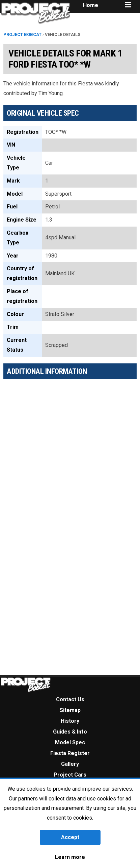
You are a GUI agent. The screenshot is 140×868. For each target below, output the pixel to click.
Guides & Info (70, 732)
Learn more (70, 857)
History (70, 721)
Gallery (70, 764)
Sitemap (70, 710)
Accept (70, 837)
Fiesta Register (70, 753)
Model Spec (70, 742)
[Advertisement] (63, 450)
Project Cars (70, 775)
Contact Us (70, 699)
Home (91, 5)
